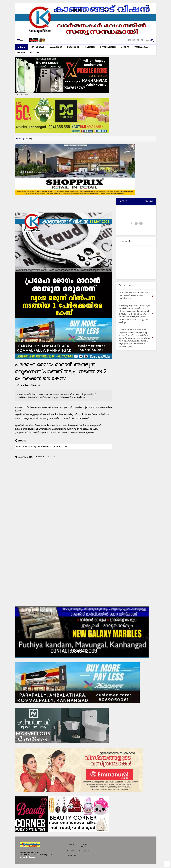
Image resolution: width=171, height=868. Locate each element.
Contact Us (84, 851)
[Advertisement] (63, 204)
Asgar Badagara (28, 857)
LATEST (123, 201)
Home (21, 47)
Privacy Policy (84, 845)
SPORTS (125, 47)
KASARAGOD (73, 47)
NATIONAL (90, 47)
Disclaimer (72, 851)
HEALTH (21, 52)
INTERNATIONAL (108, 47)
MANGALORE (56, 47)
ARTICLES (35, 52)
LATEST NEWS (38, 47)
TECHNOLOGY (141, 47)
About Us (72, 856)
